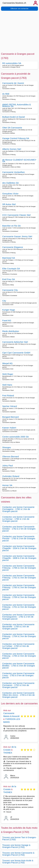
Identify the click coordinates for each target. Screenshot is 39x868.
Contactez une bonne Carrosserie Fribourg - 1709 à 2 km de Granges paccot (19, 597)
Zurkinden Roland (11, 476)
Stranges (7, 447)
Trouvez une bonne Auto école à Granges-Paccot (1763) (18, 862)
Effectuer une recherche (19, 9)
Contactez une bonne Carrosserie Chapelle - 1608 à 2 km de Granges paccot (19, 558)
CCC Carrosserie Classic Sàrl (16, 215)
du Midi (6, 94)
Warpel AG (7, 363)
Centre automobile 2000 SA (15, 437)
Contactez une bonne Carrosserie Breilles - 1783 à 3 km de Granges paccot (19, 666)
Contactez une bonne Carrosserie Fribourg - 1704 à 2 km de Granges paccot (19, 636)
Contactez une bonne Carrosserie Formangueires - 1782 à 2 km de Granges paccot (18, 617)
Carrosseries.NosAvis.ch (14, 3)
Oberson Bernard (11, 457)
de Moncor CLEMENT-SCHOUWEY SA (19, 161)
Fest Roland (8, 396)
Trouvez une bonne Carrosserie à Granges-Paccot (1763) (18, 854)
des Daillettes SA (11, 183)
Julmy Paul (8, 466)
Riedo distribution (11, 331)
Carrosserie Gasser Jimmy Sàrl (17, 236)
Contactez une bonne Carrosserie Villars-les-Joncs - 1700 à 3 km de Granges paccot (19, 695)
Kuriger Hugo (9, 310)
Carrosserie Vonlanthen (14, 172)
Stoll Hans (7, 385)
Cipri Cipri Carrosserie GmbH (16, 353)
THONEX (8, 753)
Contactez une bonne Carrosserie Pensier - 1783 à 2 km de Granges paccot (19, 539)
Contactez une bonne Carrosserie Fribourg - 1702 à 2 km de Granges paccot (19, 578)
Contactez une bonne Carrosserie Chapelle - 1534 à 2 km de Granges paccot (19, 548)
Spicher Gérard (10, 406)
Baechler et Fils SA (11, 226)
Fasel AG (7, 321)
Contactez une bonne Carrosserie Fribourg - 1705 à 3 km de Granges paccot (19, 656)
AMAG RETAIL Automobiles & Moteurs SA (17, 105)
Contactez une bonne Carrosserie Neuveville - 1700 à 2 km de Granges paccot (18, 627)
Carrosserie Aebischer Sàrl (15, 342)
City (4, 301)
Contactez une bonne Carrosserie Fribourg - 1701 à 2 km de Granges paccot (19, 607)
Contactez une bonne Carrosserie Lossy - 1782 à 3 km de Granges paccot (18, 675)
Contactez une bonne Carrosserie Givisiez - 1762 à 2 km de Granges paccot (19, 529)
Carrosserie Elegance (13, 247)
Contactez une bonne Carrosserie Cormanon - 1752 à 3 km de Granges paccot (18, 685)
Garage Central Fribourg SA (16, 138)
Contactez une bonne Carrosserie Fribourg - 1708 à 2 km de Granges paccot (19, 568)
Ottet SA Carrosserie (12, 128)
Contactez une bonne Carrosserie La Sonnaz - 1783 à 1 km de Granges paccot (18, 519)
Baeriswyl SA (9, 258)
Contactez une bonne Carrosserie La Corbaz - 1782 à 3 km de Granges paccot (18, 646)
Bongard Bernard (10, 417)
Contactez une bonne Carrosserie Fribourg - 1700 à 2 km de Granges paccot (19, 587)
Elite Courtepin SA (11, 269)
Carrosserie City (10, 290)
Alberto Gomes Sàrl (12, 149)
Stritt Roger (8, 374)
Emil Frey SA (9, 279)
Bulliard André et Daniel (14, 117)
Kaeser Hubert (9, 428)
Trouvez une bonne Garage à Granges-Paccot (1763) (16, 846)
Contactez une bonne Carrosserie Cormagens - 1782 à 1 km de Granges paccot (18, 509)
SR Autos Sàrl (9, 204)
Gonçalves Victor (10, 194)
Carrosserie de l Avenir (13, 83)
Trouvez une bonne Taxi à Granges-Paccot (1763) (19, 838)
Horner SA (7, 485)
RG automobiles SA (12, 63)
